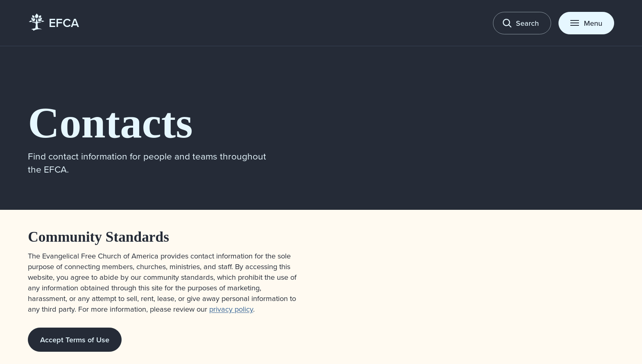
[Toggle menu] (586, 23)
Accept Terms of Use (75, 339)
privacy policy (231, 309)
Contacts (110, 123)
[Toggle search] (522, 23)
